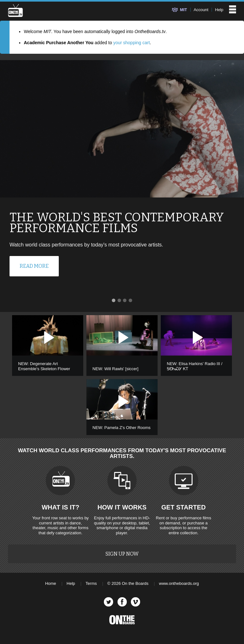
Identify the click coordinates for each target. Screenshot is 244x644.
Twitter (108, 602)
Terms (91, 583)
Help (219, 10)
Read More (34, 266)
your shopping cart (131, 43)
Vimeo (136, 602)
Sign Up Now (122, 554)
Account (201, 10)
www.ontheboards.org (179, 583)
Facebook (122, 602)
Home (51, 583)
